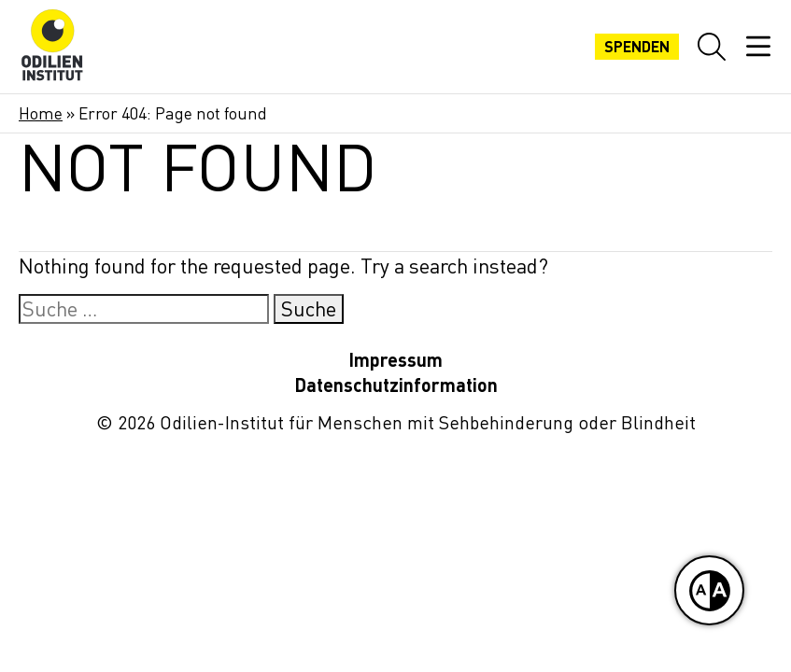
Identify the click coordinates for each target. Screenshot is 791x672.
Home (41, 113)
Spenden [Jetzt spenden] (637, 47)
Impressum (395, 360)
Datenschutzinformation (396, 385)
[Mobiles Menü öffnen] (758, 47)
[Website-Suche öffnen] (712, 47)
